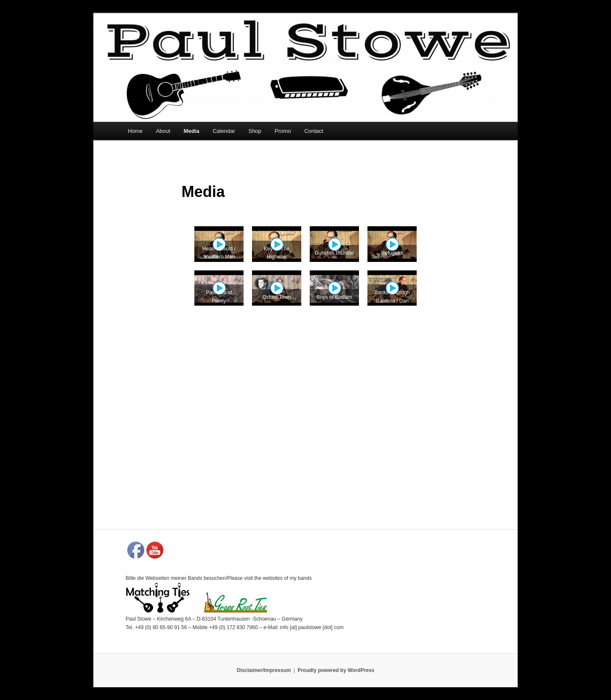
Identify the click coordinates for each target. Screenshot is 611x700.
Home (135, 131)
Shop (255, 131)
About (163, 131)
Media (192, 131)
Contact (314, 131)
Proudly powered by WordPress (336, 670)
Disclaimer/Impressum (264, 670)
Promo (283, 131)
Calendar (224, 131)
